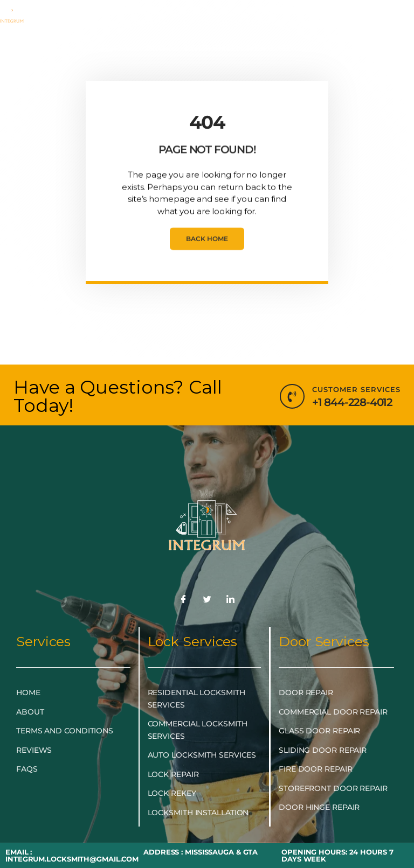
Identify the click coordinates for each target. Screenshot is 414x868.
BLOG (160, 48)
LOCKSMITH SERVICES (241, 23)
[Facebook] (183, 600)
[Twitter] (207, 600)
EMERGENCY (139, 23)
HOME (79, 23)
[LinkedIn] (231, 600)
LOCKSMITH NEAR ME (241, 48)
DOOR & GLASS (95, 48)
